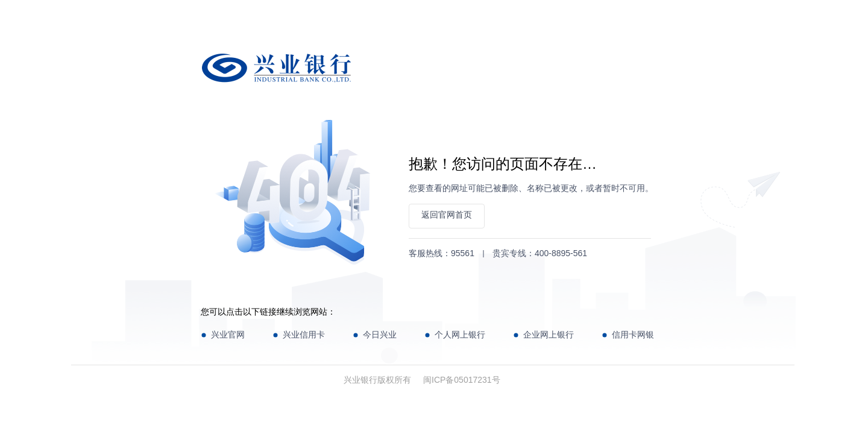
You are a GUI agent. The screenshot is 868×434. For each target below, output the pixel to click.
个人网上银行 (460, 335)
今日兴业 (380, 335)
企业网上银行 (549, 335)
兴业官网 (228, 335)
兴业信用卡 (304, 335)
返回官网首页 (447, 215)
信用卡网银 (633, 335)
